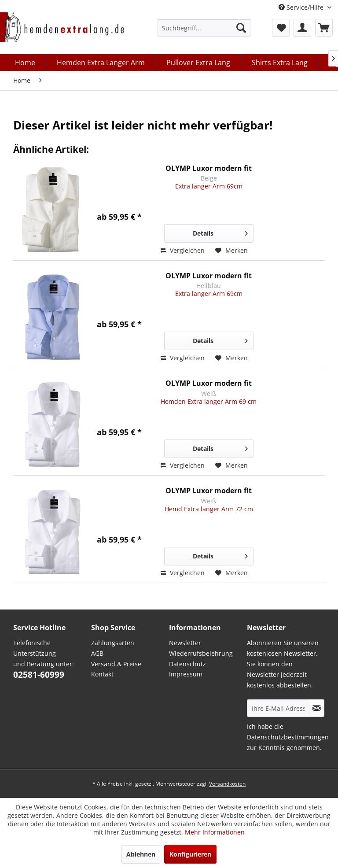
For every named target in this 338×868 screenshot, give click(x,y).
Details (220, 232)
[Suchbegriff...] (204, 28)
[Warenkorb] (324, 28)
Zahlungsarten (113, 643)
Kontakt (102, 674)
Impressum (186, 674)
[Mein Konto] (302, 28)
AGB (97, 653)
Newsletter (185, 643)
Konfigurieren (190, 854)
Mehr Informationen (215, 832)
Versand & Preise (116, 664)
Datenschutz (187, 664)
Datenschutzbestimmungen (288, 737)
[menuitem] (204, 28)
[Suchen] (241, 28)
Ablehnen (141, 854)
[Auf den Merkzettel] (231, 251)
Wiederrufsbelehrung (201, 653)
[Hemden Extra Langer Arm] (101, 63)
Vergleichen (183, 250)
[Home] (25, 63)
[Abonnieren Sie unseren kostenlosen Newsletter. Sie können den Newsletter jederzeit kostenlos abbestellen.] (317, 708)
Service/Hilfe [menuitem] (302, 7)
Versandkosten (227, 784)
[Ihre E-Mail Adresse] (278, 708)
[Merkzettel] (281, 28)
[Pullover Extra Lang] (198, 63)
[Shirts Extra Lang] (280, 63)
